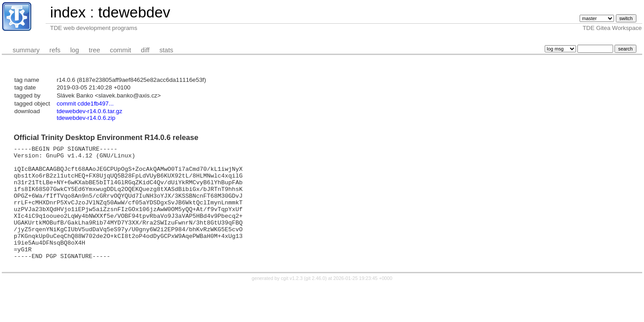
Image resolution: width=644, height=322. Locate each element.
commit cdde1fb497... (85, 104)
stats (166, 50)
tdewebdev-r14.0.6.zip (86, 118)
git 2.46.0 (315, 301)
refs (55, 50)
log (75, 50)
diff (145, 50)
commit (121, 50)
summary (26, 50)
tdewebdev (134, 12)
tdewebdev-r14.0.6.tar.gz (90, 111)
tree (95, 50)
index (68, 12)
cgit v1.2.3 (292, 301)
